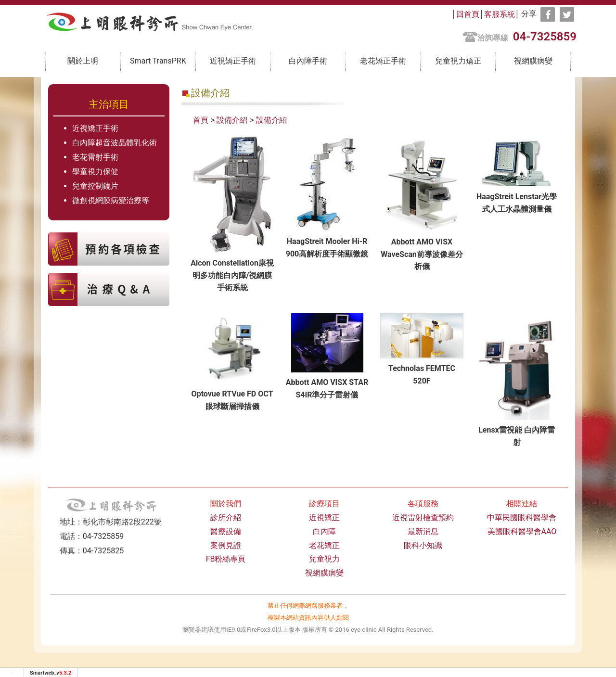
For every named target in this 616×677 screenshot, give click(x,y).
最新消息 (423, 531)
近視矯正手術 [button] (233, 61)
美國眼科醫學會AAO (522, 531)
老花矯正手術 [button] (383, 61)
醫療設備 (226, 531)
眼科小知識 (423, 545)
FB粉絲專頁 (226, 559)
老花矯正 (324, 545)
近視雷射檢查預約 (423, 517)
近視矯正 (324, 517)
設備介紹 (232, 120)
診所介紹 (226, 517)
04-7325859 (545, 37)
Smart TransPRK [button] (158, 61)
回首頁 (468, 14)
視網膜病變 (533, 61)
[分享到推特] (567, 14)
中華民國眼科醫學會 (522, 517)
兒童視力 (324, 559)
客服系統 (500, 14)
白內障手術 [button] (308, 61)
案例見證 (226, 545)
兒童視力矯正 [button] (458, 61)
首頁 (201, 120)
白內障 (324, 531)
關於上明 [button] (83, 61)
